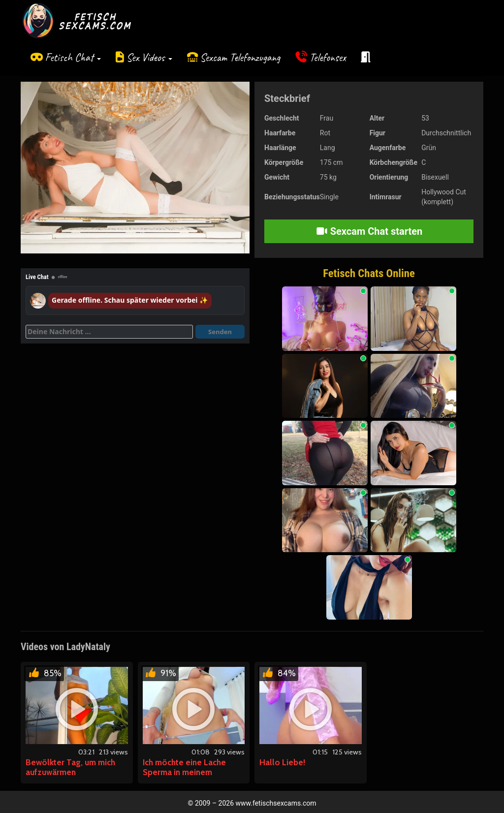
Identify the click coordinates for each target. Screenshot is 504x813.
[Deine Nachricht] (109, 332)
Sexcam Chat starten (369, 231)
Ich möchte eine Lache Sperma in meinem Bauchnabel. (184, 772)
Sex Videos (149, 57)
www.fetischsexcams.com (276, 803)
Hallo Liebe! (282, 762)
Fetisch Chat (73, 57)
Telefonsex (328, 57)
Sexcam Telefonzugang (240, 57)
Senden (220, 332)
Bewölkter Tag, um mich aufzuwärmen (70, 767)
